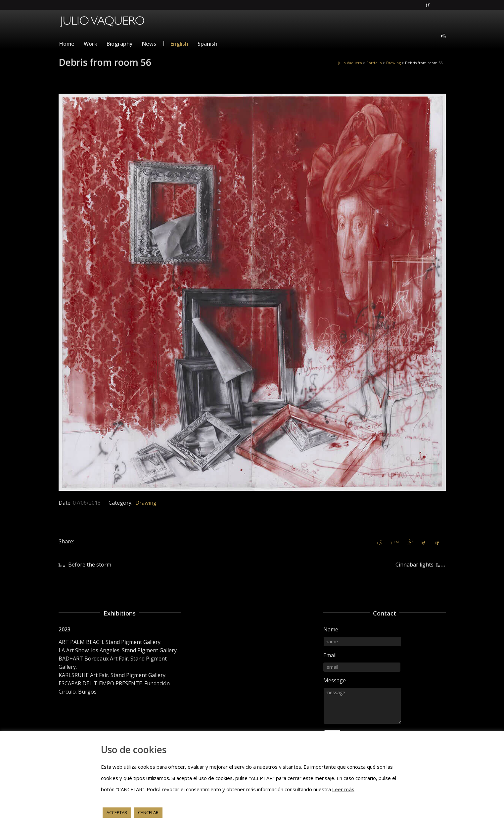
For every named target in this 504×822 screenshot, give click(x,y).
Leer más (343, 789)
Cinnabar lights (414, 565)
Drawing (146, 503)
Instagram (445, 5)
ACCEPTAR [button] (117, 812)
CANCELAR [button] (148, 812)
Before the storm (90, 565)
